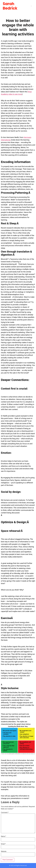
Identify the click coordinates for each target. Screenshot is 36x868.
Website (4, 851)
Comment (5, 813)
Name (3, 836)
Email (3, 844)
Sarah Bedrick (10, 6)
